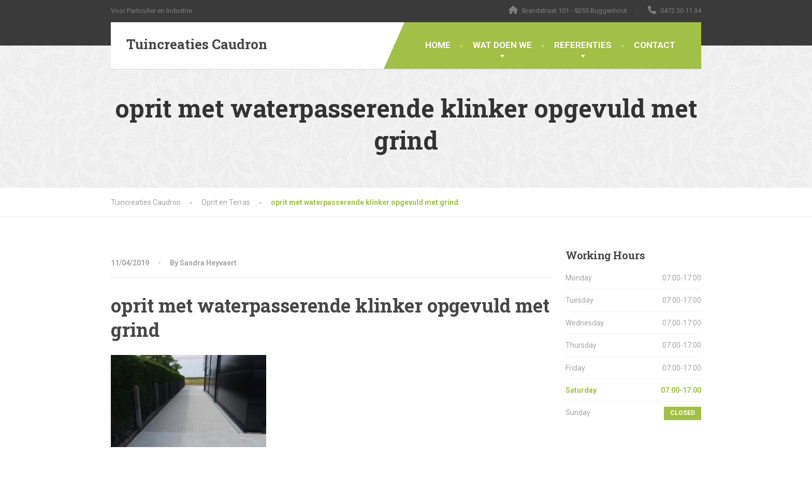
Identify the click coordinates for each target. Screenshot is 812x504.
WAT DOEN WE (502, 45)
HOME (438, 45)
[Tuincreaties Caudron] (189, 45)
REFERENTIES (583, 45)
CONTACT (655, 45)
